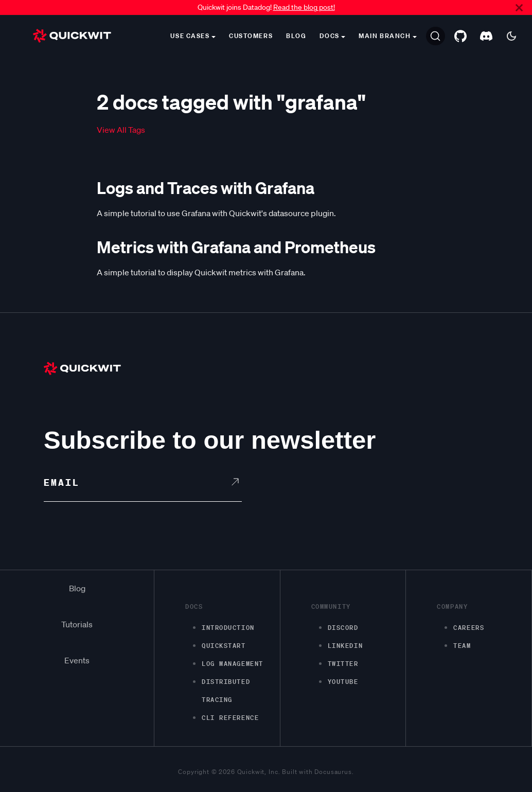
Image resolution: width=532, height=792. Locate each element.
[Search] (436, 36)
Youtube (343, 682)
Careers (469, 628)
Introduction (228, 628)
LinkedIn (345, 646)
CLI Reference (230, 718)
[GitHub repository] (460, 36)
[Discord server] (486, 36)
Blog (296, 36)
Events (77, 660)
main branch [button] (385, 36)
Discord (343, 628)
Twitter (343, 664)
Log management (233, 664)
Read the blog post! (304, 7)
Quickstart (224, 646)
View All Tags (121, 130)
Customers (251, 36)
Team (462, 646)
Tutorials (77, 624)
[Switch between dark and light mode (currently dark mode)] (511, 36)
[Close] (519, 7)
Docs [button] (329, 36)
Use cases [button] (190, 36)
